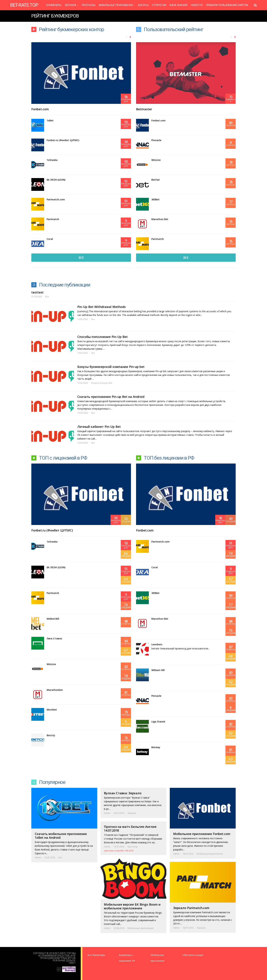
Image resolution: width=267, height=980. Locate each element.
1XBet (72, 963)
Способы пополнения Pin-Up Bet (103, 337)
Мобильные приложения (116, 5)
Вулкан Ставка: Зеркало (123, 793)
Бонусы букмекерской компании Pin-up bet (111, 367)
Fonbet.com (40, 109)
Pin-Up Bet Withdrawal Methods (101, 307)
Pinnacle (156, 140)
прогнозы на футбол (114, 851)
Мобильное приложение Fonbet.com (202, 834)
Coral (50, 239)
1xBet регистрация (193, 955)
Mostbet (52, 710)
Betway (156, 747)
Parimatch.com (56, 199)
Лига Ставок (54, 638)
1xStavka (52, 160)
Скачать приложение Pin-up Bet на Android (111, 397)
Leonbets (157, 644)
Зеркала (70, 5)
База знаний (179, 5)
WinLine (156, 160)
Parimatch (53, 219)
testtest (37, 292)
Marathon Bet (160, 219)
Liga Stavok (158, 722)
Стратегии (159, 5)
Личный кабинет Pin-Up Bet (99, 427)
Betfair (156, 180)
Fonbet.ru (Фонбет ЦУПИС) (63, 140)
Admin (38, 858)
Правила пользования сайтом (227, 5)
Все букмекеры (96, 955)
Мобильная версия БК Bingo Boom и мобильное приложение (132, 906)
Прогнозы (89, 5)
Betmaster (144, 109)
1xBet (50, 120)
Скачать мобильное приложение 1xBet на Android (61, 836)
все (81, 258)
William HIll (158, 670)
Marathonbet (55, 690)
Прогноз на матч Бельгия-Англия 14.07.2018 (130, 828)
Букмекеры (54, 5)
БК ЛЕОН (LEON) (56, 180)
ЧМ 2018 (129, 851)
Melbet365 (53, 619)
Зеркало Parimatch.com (191, 908)
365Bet (155, 199)
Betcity (51, 735)
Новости (197, 5)
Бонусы (143, 5)
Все (47, 296)
